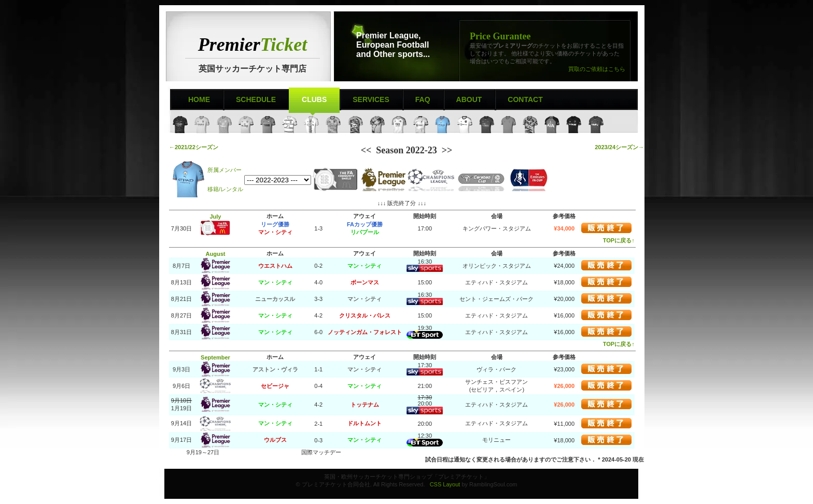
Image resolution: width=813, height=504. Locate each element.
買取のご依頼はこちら (597, 69)
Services (371, 99)
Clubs (314, 99)
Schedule (256, 99)
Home (199, 99)
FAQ (423, 99)
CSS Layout (445, 484)
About (469, 99)
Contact (525, 99)
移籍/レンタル (225, 189)
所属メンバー (225, 170)
